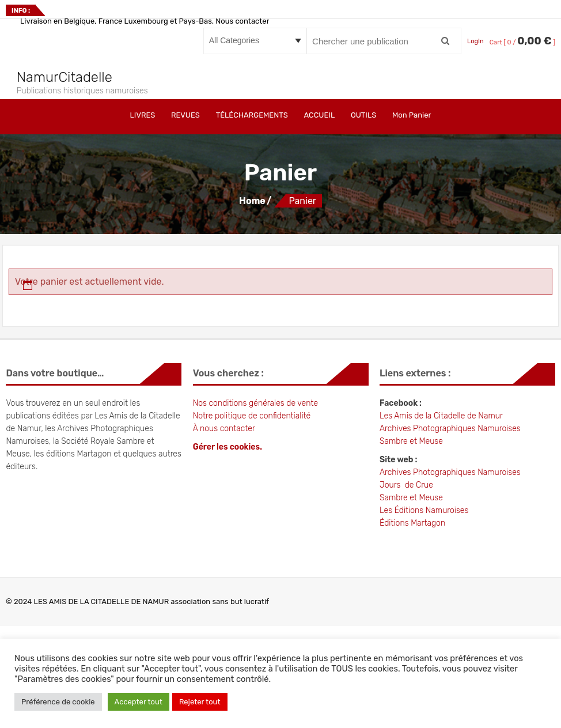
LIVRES (143, 115)
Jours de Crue (406, 485)
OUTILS (363, 115)
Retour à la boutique (55, 308)
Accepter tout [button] (139, 702)
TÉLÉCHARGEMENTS (252, 115)
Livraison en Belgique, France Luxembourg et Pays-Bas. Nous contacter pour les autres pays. (181, 21)
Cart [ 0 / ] (522, 42)
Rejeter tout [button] (200, 702)
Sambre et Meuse (411, 441)
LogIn (475, 41)
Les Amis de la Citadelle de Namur (442, 416)
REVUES (185, 115)
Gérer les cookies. (228, 447)
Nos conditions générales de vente (255, 403)
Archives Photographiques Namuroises (450, 429)
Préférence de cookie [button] (58, 702)
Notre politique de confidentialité (252, 416)
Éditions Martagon (412, 523)
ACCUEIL (319, 115)
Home (252, 201)
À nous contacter (224, 429)
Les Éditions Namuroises (424, 510)
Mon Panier (412, 115)
